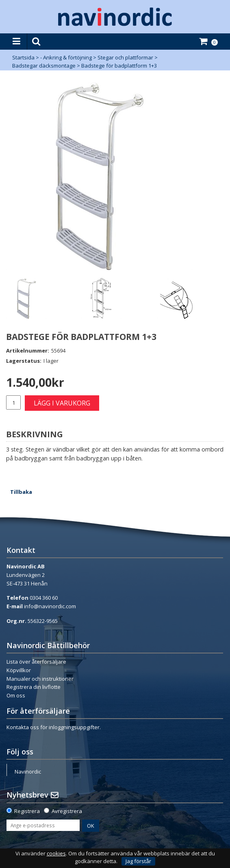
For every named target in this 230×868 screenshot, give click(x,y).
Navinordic (28, 772)
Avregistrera (67, 811)
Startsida (23, 57)
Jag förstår (138, 861)
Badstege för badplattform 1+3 (119, 66)
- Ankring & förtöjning (66, 57)
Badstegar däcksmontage (44, 66)
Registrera (27, 811)
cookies (56, 854)
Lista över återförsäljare (36, 662)
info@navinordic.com (50, 606)
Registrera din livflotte (34, 687)
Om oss (16, 695)
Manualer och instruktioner (40, 679)
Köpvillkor (19, 670)
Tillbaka (21, 492)
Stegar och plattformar (125, 57)
